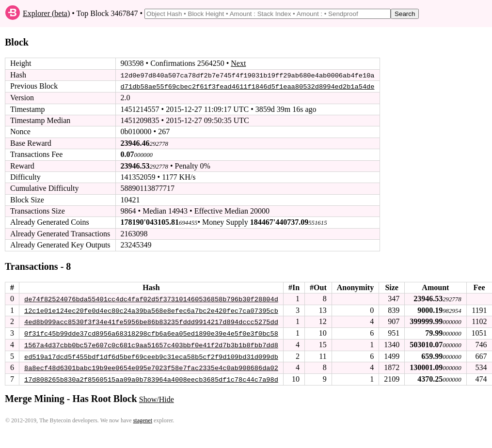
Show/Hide (157, 398)
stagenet (143, 419)
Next (238, 63)
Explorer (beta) (46, 13)
